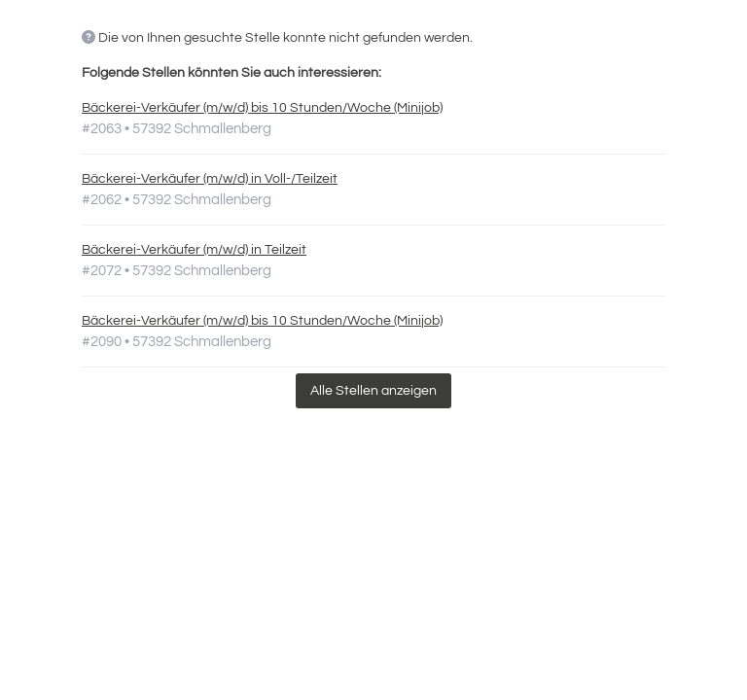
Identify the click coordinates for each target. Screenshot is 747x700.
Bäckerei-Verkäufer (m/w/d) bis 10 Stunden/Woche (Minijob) (262, 108)
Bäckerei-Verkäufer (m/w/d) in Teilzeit (194, 250)
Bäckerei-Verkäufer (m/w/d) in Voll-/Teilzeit (210, 179)
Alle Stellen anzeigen (373, 391)
